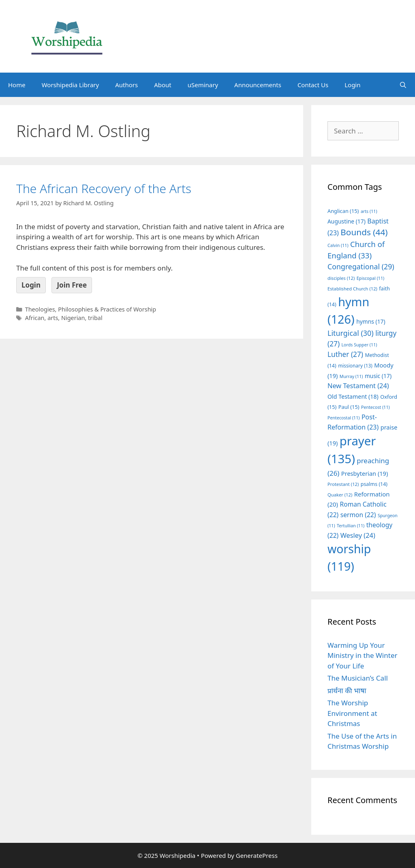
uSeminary (203, 85)
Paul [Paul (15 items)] (349, 407)
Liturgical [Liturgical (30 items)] (351, 333)
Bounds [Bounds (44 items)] (364, 232)
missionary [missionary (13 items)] (355, 365)
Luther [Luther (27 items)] (345, 354)
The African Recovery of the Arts (104, 188)
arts (53, 318)
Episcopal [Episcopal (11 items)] (371, 278)
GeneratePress (257, 855)
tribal (95, 318)
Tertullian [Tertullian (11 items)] (351, 526)
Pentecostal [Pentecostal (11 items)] (344, 418)
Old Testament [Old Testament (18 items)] (353, 396)
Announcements (258, 85)
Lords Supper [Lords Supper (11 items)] (359, 345)
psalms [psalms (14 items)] (374, 484)
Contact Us (313, 85)
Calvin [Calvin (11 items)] (338, 245)
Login (352, 85)
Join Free (72, 285)
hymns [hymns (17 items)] (371, 321)
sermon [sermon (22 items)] (358, 515)
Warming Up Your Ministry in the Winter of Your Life (363, 655)
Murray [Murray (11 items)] (351, 376)
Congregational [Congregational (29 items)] (361, 266)
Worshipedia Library (70, 85)
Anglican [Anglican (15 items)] (343, 211)
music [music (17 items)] (378, 376)
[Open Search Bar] (403, 85)
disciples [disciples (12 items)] (341, 278)
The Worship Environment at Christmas (352, 713)
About (163, 85)
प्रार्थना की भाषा (347, 691)
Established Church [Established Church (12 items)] (352, 289)
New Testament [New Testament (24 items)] (358, 386)
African (35, 318)
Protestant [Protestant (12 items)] (343, 484)
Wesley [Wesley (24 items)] (358, 535)
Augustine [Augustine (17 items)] (347, 221)
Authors (126, 85)
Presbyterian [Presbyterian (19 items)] (365, 473)
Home (17, 85)
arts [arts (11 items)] (369, 211)
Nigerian (73, 318)
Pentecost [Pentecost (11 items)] (375, 407)
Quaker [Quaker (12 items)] (340, 495)
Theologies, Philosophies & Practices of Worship (91, 309)
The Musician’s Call (358, 678)
